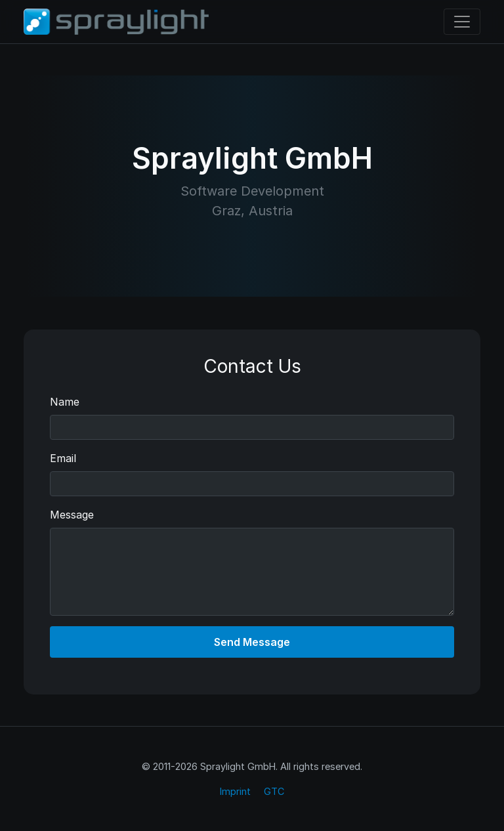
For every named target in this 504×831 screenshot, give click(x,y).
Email (63, 458)
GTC (274, 791)
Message (72, 515)
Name (65, 402)
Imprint (235, 791)
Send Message (252, 642)
